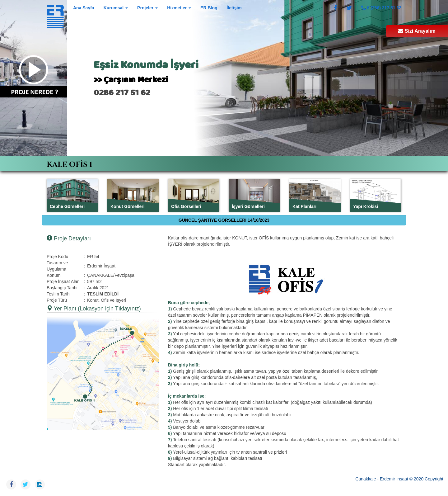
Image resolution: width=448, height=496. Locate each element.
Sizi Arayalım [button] (417, 31)
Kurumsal (116, 8)
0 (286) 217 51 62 (381, 8)
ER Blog (209, 8)
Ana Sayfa (84, 8)
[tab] (224, 163)
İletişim (234, 8)
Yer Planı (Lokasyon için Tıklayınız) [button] (94, 308)
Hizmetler (179, 8)
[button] (103, 373)
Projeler (147, 8)
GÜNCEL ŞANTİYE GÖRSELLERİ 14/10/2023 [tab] (224, 220)
